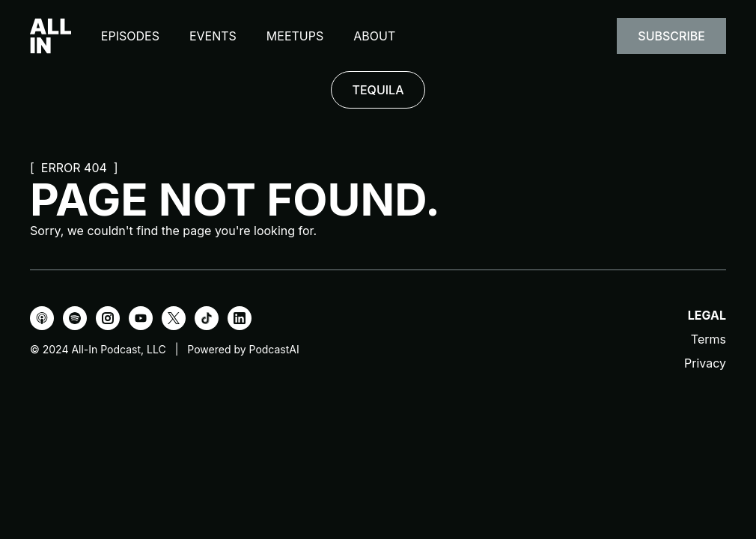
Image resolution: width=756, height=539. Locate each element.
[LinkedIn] (240, 318)
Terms (708, 339)
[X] (174, 318)
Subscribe (671, 36)
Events (213, 36)
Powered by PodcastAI (243, 349)
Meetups (295, 36)
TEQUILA (378, 90)
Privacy (705, 363)
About (374, 36)
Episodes (130, 36)
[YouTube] (141, 318)
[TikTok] (207, 318)
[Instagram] (108, 318)
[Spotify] (75, 318)
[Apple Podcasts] (42, 318)
